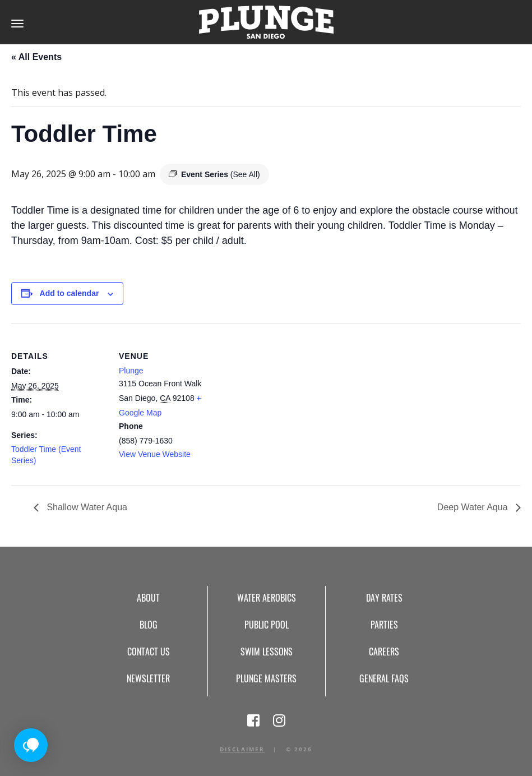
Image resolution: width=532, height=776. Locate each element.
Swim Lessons (267, 652)
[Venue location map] (286, 401)
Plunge (131, 371)
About (148, 598)
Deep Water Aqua (474, 507)
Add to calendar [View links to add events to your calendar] (70, 293)
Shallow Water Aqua (86, 507)
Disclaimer (242, 749)
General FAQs (384, 678)
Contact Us (149, 652)
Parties (384, 625)
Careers (384, 652)
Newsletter (148, 678)
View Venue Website (155, 454)
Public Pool (267, 625)
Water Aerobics (267, 598)
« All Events (36, 57)
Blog (149, 625)
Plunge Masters (266, 678)
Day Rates (384, 598)
